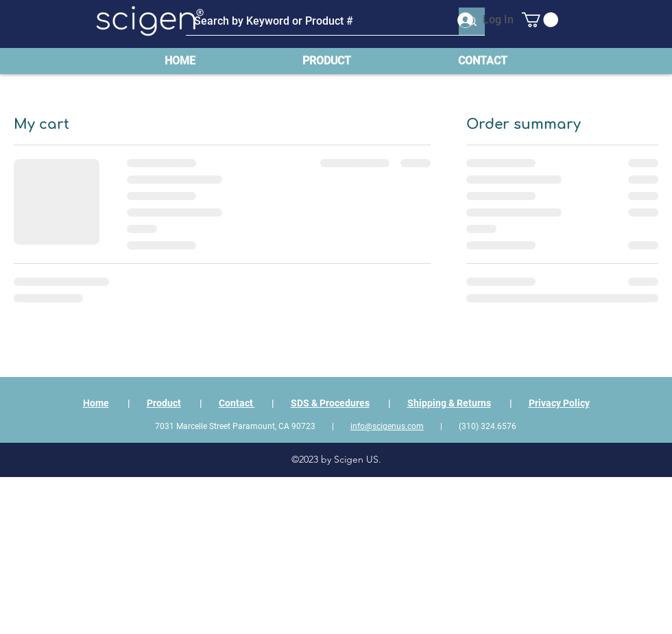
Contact (237, 403)
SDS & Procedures (330, 403)
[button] (540, 20)
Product (164, 403)
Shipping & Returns (449, 403)
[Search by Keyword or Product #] (312, 21)
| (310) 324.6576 (470, 426)
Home (96, 403)
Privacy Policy (559, 403)
